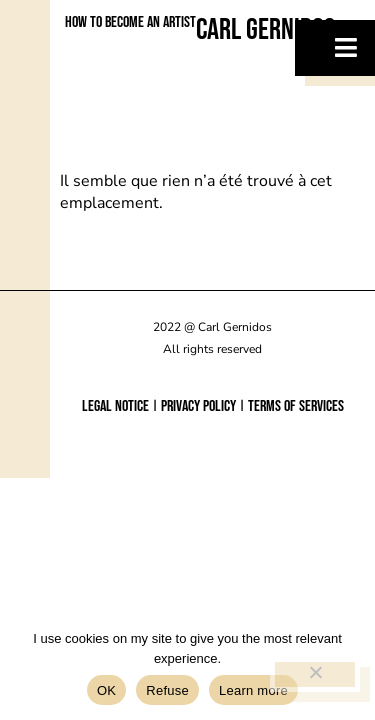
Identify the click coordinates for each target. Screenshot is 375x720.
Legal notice (115, 406)
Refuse (167, 690)
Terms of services (296, 406)
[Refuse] (315, 674)
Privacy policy (198, 406)
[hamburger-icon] (335, 48)
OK (106, 690)
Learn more (253, 690)
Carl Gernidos (265, 30)
